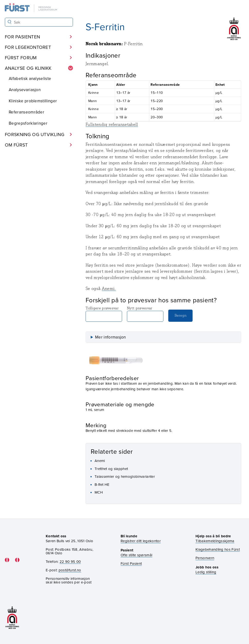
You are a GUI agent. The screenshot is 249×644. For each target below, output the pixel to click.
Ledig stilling (206, 572)
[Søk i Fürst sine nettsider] (39, 22)
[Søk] (10, 22)
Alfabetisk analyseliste (30, 78)
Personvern (205, 558)
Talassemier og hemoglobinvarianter (125, 476)
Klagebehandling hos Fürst (218, 549)
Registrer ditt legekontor (141, 541)
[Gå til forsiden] (31, 8)
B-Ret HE (102, 484)
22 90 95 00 (70, 561)
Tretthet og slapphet (111, 469)
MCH (99, 492)
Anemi (100, 461)
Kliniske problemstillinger (33, 101)
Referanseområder (27, 112)
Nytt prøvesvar (145, 314)
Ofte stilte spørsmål (136, 555)
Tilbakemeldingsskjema (215, 541)
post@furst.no (70, 570)
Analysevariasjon (25, 90)
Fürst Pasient (131, 563)
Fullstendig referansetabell (112, 124)
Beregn (181, 315)
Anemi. (109, 288)
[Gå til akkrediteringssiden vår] (12, 618)
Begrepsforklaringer (28, 123)
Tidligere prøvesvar (104, 314)
